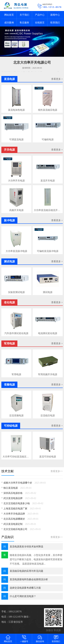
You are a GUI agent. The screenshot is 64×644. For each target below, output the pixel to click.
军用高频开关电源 (48, 374)
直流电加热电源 (16, 110)
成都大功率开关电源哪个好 (18, 483)
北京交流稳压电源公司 (15, 529)
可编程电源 (48, 140)
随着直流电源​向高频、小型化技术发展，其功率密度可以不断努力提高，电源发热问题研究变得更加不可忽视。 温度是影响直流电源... (36, 559)
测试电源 (48, 292)
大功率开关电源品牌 (14, 514)
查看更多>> (57, 471)
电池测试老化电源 (48, 333)
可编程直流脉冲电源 (48, 251)
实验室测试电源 (16, 292)
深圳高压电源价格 (13, 493)
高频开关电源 (16, 210)
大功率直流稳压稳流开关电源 (48, 210)
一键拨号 (24, 639)
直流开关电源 (48, 181)
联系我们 (55, 23)
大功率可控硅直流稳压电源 (16, 457)
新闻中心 (55, 15)
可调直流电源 (16, 140)
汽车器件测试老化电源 (16, 333)
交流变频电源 (16, 416)
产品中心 (40, 15)
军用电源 (16, 374)
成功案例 (9, 23)
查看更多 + (57, 79)
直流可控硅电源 (48, 457)
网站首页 (9, 15)
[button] (31, 54)
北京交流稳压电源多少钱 (17, 503)
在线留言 (40, 23)
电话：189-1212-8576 (12, 617)
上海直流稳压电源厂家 (15, 509)
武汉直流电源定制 (13, 524)
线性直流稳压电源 (48, 110)
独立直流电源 (11, 488)
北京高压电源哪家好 (14, 519)
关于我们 (24, 15)
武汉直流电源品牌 (13, 498)
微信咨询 (40, 639)
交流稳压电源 (48, 416)
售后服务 (24, 23)
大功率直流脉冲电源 (16, 251)
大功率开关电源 (16, 181)
